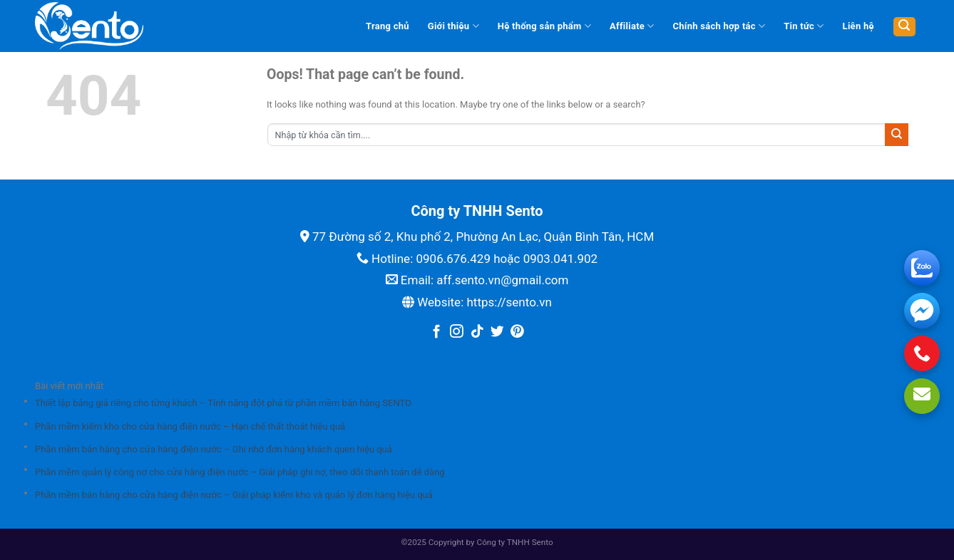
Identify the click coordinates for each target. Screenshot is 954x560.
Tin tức (804, 26)
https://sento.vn (509, 302)
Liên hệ (858, 26)
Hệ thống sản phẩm (544, 26)
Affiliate (632, 26)
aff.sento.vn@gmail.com (502, 280)
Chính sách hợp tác (719, 26)
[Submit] (897, 135)
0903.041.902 (561, 259)
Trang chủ (388, 26)
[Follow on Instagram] (457, 332)
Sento (543, 542)
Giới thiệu (453, 26)
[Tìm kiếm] (904, 27)
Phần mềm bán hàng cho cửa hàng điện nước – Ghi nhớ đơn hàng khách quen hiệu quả (214, 449)
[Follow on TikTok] (477, 332)
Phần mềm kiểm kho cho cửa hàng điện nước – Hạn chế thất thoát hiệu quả (190, 426)
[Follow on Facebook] (437, 332)
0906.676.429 (453, 259)
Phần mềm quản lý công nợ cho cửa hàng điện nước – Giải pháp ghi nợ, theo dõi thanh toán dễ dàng (240, 472)
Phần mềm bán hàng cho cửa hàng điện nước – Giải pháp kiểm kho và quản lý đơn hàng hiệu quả (234, 495)
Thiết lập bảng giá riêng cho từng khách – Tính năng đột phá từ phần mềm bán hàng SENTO (223, 403)
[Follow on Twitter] (497, 332)
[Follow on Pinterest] (517, 332)
